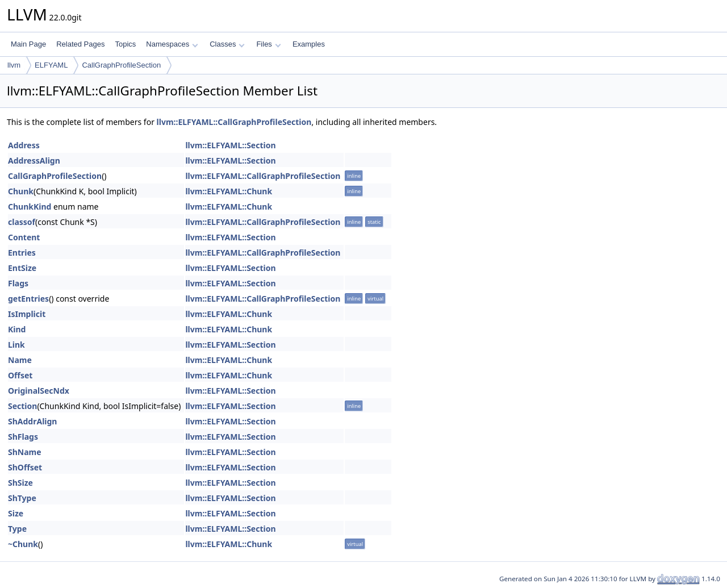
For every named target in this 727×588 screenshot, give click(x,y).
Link (16, 345)
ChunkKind (30, 207)
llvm (14, 65)
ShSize (20, 483)
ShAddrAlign (32, 421)
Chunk (21, 191)
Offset (20, 375)
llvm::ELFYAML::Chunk (229, 191)
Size (16, 513)
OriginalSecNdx (39, 391)
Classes (227, 44)
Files (268, 44)
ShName (25, 452)
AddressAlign (34, 160)
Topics (125, 44)
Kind (17, 329)
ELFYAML (51, 65)
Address (24, 145)
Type (17, 529)
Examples (309, 44)
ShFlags (23, 437)
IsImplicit (27, 314)
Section (22, 406)
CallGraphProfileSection (121, 65)
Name (20, 360)
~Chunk (23, 544)
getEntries (28, 299)
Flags (18, 283)
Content (24, 237)
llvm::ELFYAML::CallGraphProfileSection (234, 122)
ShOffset (25, 467)
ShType (22, 498)
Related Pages (80, 44)
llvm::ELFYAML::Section (230, 145)
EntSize (22, 268)
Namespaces (172, 44)
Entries (22, 253)
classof (22, 222)
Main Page (28, 44)
